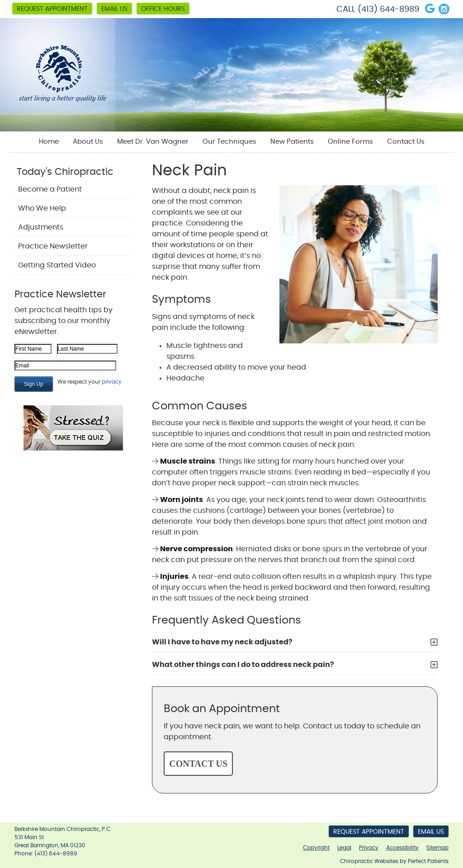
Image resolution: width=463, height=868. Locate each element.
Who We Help (42, 208)
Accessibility (402, 848)
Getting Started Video (57, 265)
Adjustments (41, 227)
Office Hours (163, 9)
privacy (112, 382)
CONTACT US (198, 764)
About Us (88, 142)
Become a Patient (50, 189)
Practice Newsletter (53, 246)
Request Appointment (52, 9)
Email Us (114, 9)
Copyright (316, 848)
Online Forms (350, 142)
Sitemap (437, 848)
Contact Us (406, 142)
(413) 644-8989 (388, 9)
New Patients (292, 142)
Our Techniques (229, 142)
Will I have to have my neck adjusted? (222, 642)
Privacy (369, 848)
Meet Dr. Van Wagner (153, 142)
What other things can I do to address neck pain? (243, 665)
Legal (344, 848)
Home (49, 142)
